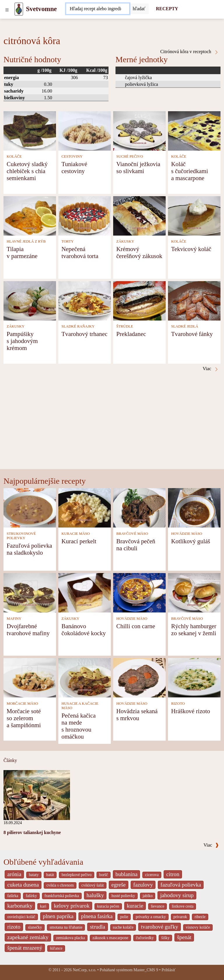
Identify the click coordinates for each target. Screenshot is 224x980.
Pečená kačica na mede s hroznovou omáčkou (79, 726)
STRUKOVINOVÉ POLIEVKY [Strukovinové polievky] (21, 536)
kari (43, 906)
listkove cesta (183, 906)
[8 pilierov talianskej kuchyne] (37, 794)
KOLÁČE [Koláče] (14, 156)
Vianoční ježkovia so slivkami (138, 167)
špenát (184, 937)
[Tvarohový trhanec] (85, 300)
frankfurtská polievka (62, 896)
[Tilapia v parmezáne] (30, 215)
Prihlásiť (169, 970)
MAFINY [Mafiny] (14, 619)
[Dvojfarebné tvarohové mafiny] (30, 592)
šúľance (56, 948)
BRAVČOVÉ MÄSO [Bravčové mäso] (132, 534)
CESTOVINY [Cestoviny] (72, 156)
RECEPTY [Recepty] (167, 9)
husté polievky (123, 896)
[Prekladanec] (139, 300)
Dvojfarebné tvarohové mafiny (28, 630)
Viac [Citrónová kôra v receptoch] (211, 369)
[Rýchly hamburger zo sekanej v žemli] (194, 592)
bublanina (127, 874)
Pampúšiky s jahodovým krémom (22, 341)
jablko (148, 896)
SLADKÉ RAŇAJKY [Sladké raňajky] (78, 326)
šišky (165, 938)
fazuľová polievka (181, 885)
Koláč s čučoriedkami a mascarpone (190, 171)
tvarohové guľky (160, 927)
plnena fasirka (97, 916)
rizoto (14, 927)
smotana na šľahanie (66, 927)
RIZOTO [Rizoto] (178, 704)
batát (50, 875)
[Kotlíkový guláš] (194, 507)
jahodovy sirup (177, 895)
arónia (14, 874)
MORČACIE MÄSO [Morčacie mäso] (22, 704)
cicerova (152, 875)
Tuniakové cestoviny (74, 167)
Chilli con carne (136, 626)
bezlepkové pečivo (77, 875)
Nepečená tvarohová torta (80, 252)
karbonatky (20, 906)
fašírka (13, 896)
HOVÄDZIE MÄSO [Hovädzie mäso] (187, 534)
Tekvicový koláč (191, 249)
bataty (34, 875)
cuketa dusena (23, 885)
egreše (119, 885)
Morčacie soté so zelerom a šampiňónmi (24, 718)
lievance (157, 906)
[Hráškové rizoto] (194, 677)
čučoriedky (145, 938)
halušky (95, 895)
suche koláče (123, 927)
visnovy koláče (198, 927)
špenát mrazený (25, 948)
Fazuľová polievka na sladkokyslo (29, 549)
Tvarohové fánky (192, 334)
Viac (211, 845)
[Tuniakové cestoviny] (85, 130)
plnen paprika (58, 916)
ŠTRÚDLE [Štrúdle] (125, 326)
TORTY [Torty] (68, 241)
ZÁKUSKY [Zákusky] (125, 241)
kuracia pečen (108, 906)
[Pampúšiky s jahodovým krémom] (30, 300)
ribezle (200, 917)
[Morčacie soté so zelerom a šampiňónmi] (30, 677)
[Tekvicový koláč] (194, 215)
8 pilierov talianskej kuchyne (32, 832)
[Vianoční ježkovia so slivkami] (139, 130)
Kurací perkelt (79, 541)
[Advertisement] (112, 425)
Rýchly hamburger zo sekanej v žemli (194, 630)
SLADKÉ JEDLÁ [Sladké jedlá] (185, 326)
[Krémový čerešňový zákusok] (139, 215)
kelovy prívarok (72, 906)
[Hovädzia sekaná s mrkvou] (139, 677)
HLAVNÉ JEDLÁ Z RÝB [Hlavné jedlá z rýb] (26, 241)
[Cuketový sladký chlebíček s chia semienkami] (30, 130)
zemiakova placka (70, 938)
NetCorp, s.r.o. (84, 970)
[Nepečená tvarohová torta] (85, 215)
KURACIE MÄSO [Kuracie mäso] (76, 534)
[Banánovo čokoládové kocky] (85, 592)
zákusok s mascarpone (110, 938)
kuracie (135, 906)
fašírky (31, 896)
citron (173, 874)
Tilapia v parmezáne (22, 252)
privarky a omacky (151, 917)
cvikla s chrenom (60, 885)
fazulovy (143, 885)
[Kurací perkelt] (85, 507)
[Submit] (139, 9)
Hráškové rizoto (191, 711)
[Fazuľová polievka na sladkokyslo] (30, 507)
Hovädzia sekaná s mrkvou (137, 714)
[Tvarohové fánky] (194, 300)
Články (10, 760)
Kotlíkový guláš (191, 541)
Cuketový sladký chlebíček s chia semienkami (27, 171)
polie (124, 917)
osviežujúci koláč (21, 917)
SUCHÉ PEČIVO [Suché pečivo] (130, 156)
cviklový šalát (93, 885)
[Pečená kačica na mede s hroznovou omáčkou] (85, 677)
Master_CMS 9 (146, 970)
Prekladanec (131, 334)
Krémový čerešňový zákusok (139, 252)
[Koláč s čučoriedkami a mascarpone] (194, 130)
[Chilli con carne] (139, 592)
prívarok (180, 917)
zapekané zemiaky (28, 937)
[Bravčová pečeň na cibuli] (139, 507)
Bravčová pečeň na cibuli (136, 545)
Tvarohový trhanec (85, 334)
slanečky (35, 927)
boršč (104, 875)
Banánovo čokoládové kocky (84, 630)
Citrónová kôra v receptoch (189, 52)
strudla (97, 927)
